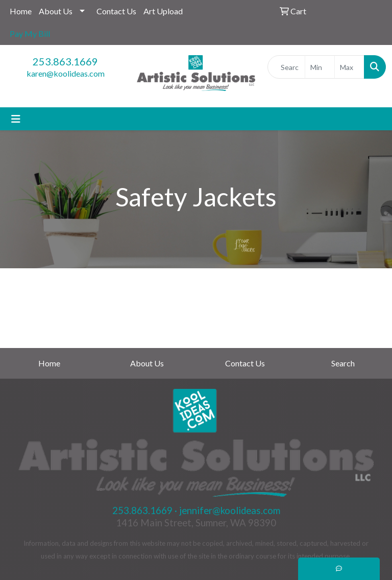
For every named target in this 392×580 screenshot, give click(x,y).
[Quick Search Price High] (349, 67)
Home (21, 11)
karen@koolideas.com (66, 73)
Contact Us (116, 11)
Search (343, 363)
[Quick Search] (286, 67)
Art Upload (163, 11)
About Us (56, 11)
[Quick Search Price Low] (320, 67)
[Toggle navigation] (16, 119)
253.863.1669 (65, 61)
